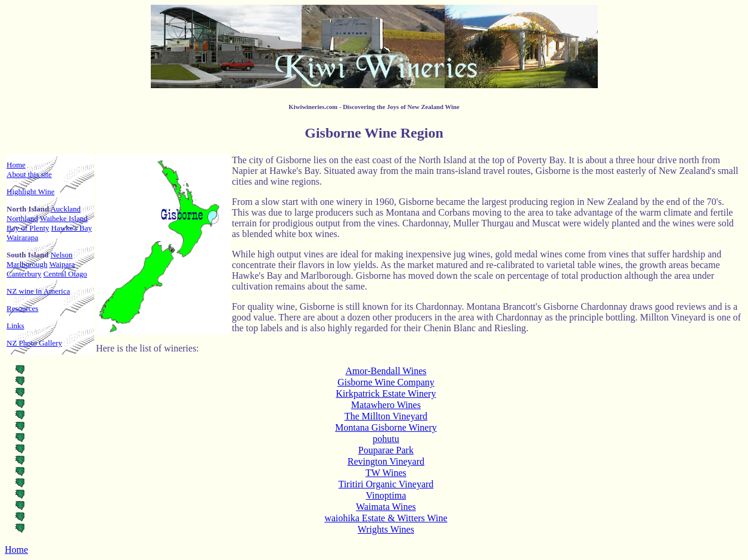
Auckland (66, 209)
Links (15, 326)
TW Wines (386, 473)
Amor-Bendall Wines (386, 371)
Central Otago (65, 274)
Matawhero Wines (386, 405)
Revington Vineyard (386, 461)
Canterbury (24, 274)
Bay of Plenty (28, 228)
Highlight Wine (30, 192)
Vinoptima (386, 495)
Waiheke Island (64, 218)
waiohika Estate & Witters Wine (386, 518)
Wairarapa (22, 237)
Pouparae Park (386, 450)
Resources (22, 308)
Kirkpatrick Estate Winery (386, 393)
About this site (29, 174)
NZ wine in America (38, 291)
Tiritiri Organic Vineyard (386, 484)
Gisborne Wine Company (386, 382)
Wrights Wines (386, 529)
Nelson (62, 255)
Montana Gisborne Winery (386, 427)
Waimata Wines (386, 507)
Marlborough (27, 264)
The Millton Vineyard (386, 416)
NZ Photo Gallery (34, 343)
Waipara (62, 264)
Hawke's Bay (72, 228)
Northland (22, 218)
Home (16, 165)
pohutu (386, 439)
